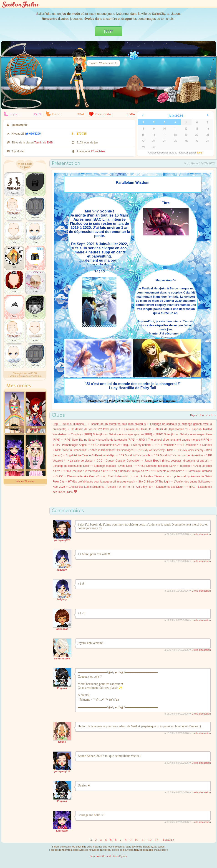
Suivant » (168, 840)
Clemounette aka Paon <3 (83, 476)
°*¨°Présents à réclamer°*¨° (168, 471)
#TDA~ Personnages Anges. (70, 445)
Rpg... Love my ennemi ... (139, 445)
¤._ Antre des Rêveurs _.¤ (153, 476)
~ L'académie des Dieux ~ (170, 487)
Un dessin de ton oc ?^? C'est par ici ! (95, 429)
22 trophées (98, 151)
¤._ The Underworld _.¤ (118, 476)
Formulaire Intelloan (200, 471)
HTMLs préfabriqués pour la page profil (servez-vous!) (101, 482)
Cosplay (76, 434)
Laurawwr (62, 831)
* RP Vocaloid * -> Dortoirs (196, 445)
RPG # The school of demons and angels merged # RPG (174, 440)
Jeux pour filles (98, 856)
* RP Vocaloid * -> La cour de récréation (178, 455)
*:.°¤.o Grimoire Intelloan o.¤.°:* (157, 466)
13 (157, 840)
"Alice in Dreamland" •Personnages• (112, 450)
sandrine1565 (62, 659)
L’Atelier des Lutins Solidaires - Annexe (92, 487)
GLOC (59, 476)
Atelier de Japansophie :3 (171, 429)
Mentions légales (118, 856)
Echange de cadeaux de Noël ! (72, 466)
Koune (62, 742)
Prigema (62, 688)
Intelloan (185, 466)
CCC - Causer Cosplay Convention (119, 461)
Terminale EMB (44, 143)
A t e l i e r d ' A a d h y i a (135, 487)
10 (136, 840)
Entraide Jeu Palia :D (138, 429)
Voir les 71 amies (25, 481)
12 (150, 840)
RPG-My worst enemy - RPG (155, 450)
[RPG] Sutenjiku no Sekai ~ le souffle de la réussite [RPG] (100, 440)
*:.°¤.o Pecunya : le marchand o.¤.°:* (86, 471)
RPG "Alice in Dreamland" (71, 450)
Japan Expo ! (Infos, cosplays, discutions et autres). (177, 461)
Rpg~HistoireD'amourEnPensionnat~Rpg (90, 455)
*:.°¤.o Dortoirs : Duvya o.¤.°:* (130, 471)
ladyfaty (62, 570)
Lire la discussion (201, 534)
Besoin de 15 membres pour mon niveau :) (118, 424)
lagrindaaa (62, 629)
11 (143, 840)
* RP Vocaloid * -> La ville (135, 455)
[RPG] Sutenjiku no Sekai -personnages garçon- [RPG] (118, 434)
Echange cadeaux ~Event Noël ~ (114, 466)
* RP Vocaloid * (167, 445)
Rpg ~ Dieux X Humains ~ (70, 424)
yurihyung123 (62, 540)
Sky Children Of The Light (154, 482)
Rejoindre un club (203, 415)
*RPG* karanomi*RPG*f (105, 445)
